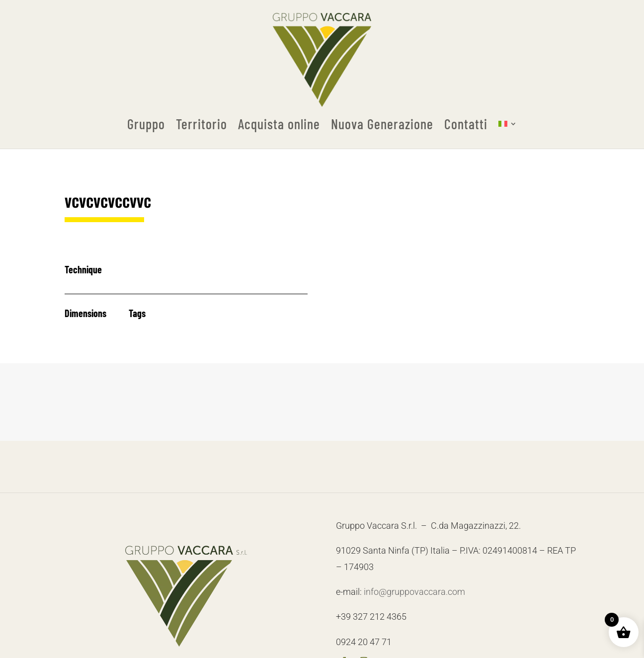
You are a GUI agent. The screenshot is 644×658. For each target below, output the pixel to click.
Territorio (201, 124)
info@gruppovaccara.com (414, 592)
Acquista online (279, 124)
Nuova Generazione (382, 124)
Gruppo (146, 124)
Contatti (466, 124)
